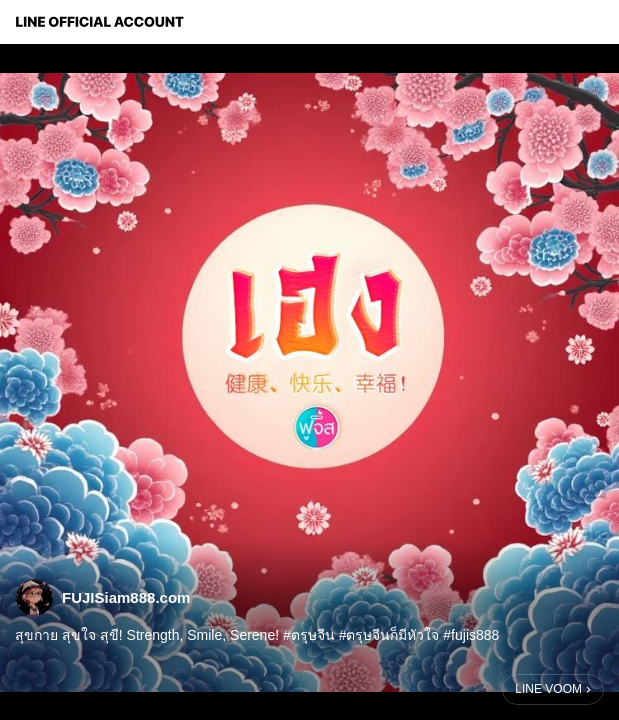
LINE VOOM (548, 689)
